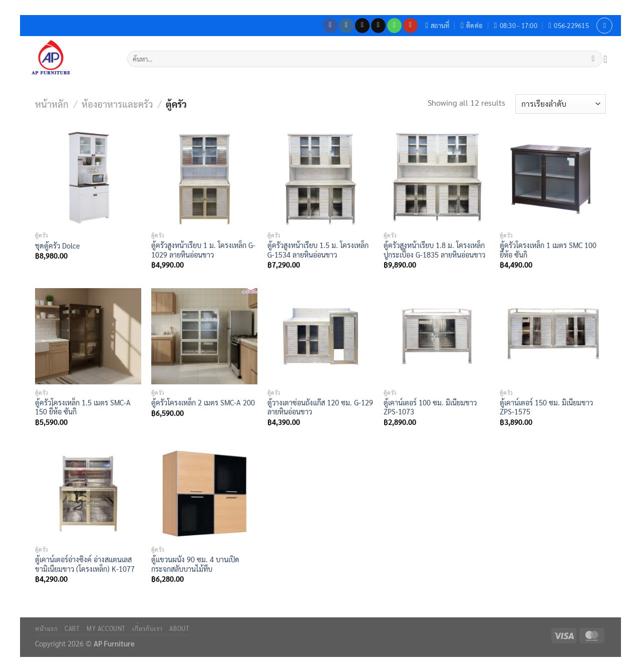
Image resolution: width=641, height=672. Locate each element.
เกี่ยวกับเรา (147, 628)
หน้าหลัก (52, 104)
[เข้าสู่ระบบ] (604, 26)
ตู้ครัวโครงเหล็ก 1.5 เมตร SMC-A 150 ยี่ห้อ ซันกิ (83, 407)
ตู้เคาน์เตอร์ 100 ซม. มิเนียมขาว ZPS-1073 (430, 407)
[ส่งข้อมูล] (593, 59)
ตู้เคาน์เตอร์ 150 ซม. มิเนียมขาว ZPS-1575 (546, 407)
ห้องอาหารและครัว (117, 104)
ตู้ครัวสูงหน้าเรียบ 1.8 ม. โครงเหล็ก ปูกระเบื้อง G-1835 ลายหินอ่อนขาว (434, 250)
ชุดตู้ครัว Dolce (57, 246)
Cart (72, 628)
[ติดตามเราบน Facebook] (330, 26)
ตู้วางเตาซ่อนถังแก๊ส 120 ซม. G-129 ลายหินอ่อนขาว (320, 407)
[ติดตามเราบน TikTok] (362, 26)
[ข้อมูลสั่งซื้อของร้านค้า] (561, 104)
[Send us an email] (378, 26)
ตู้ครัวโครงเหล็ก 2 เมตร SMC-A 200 (203, 402)
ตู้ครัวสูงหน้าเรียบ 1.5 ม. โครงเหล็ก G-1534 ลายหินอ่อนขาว (318, 250)
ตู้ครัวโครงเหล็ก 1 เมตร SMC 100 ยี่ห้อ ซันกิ (548, 250)
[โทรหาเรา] (394, 26)
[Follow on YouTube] (410, 26)
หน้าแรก (47, 628)
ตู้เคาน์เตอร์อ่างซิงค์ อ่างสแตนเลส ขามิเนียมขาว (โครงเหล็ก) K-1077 (85, 564)
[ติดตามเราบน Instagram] (346, 26)
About (179, 628)
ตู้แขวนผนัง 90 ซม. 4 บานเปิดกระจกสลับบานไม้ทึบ (195, 564)
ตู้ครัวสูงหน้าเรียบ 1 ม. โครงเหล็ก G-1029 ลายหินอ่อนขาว (203, 250)
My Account (106, 628)
